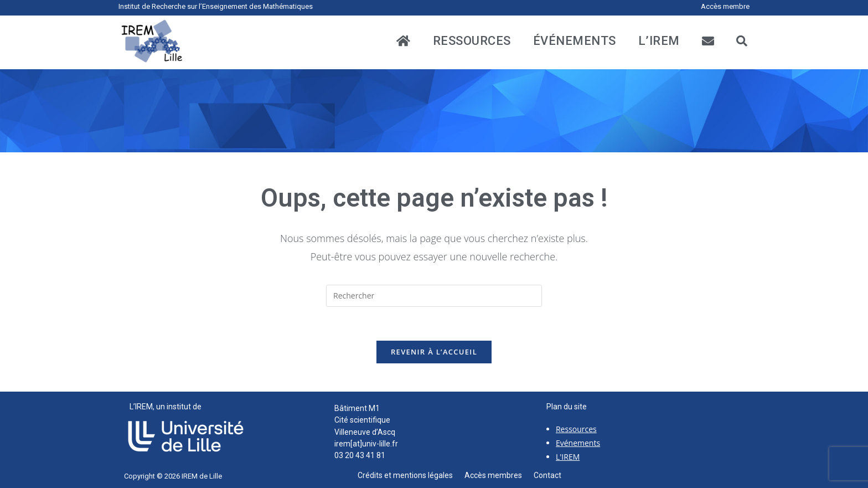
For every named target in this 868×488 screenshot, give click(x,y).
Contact (547, 475)
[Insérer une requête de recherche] (434, 296)
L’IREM (659, 41)
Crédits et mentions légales (411, 475)
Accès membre (725, 6)
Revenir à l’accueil (434, 352)
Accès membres (499, 475)
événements (575, 41)
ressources (472, 41)
